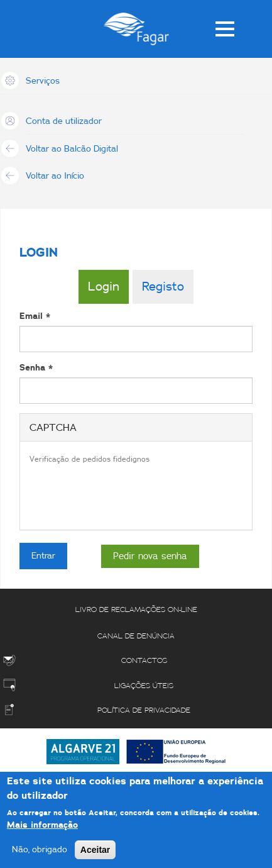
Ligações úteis (144, 686)
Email (35, 316)
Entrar (43, 556)
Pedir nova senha (150, 556)
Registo (163, 287)
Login (104, 287)
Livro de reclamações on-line (136, 609)
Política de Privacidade (144, 710)
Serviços (43, 81)
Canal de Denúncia (136, 636)
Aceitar (95, 850)
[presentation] (125, 496)
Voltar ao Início (55, 176)
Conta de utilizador (64, 121)
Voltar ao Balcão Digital (72, 149)
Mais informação (42, 825)
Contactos (144, 660)
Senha (36, 368)
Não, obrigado (40, 850)
